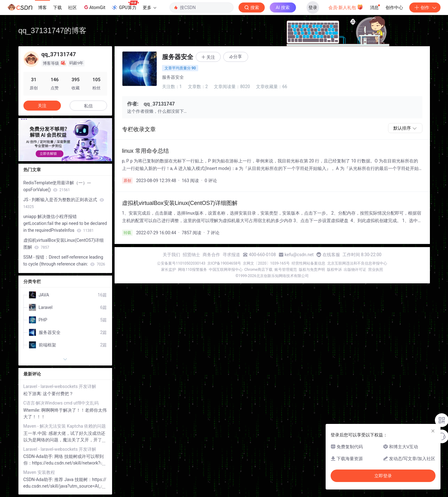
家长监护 (169, 270)
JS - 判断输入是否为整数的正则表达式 (64, 203)
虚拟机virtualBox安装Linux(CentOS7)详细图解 (64, 244)
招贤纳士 (191, 255)
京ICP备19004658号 (224, 263)
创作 (425, 7)
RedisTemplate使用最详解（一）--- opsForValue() (57, 186)
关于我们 (171, 255)
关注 (42, 106)
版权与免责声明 (312, 270)
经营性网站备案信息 (308, 263)
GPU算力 (125, 6)
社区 (72, 7)
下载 (57, 7)
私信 (88, 106)
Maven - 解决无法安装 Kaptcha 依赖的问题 (65, 426)
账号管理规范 (286, 270)
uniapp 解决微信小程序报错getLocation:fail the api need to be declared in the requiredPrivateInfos (65, 223)
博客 (42, 7)
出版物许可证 (355, 270)
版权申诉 (334, 270)
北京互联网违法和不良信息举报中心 (357, 263)
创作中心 (394, 7)
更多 (150, 7)
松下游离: (33, 394)
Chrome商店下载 (258, 270)
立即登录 (383, 476)
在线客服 (331, 255)
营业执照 (376, 270)
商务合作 (211, 255)
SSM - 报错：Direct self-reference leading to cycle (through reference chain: (64, 261)
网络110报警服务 (192, 270)
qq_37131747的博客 (53, 30)
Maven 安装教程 (39, 472)
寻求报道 (231, 255)
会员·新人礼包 (346, 7)
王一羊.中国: (36, 433)
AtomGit (94, 7)
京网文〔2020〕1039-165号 (266, 263)
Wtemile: (32, 410)
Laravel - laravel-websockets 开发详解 (60, 386)
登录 (313, 7)
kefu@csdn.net (299, 255)
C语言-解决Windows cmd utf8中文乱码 (61, 403)
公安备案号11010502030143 (181, 263)
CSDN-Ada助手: (39, 456)
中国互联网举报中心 (226, 270)
